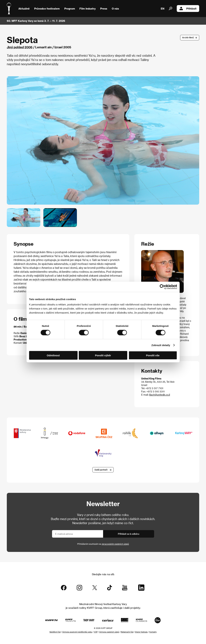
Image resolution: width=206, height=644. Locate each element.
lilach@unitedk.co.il (160, 395)
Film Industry (88, 9)
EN (163, 9)
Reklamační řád (127, 632)
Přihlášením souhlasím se (103, 544)
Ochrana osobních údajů (109, 632)
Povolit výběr (103, 355)
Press (104, 9)
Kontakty (153, 632)
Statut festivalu (141, 632)
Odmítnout (53, 355)
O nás (115, 9)
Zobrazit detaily (161, 345)
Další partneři (101, 470)
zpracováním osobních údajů (115, 544)
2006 (28, 47)
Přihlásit (188, 9)
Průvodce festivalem (47, 9)
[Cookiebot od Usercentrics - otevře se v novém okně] (162, 287)
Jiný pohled (15, 47)
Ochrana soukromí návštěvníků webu (77, 632)
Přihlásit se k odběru (129, 534)
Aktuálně (24, 9)
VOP (96, 632)
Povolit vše (153, 355)
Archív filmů (188, 37)
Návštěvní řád (55, 632)
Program (70, 9)
